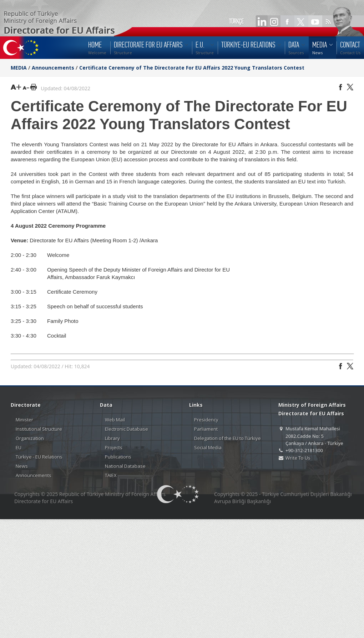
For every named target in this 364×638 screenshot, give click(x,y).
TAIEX (111, 475)
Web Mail (115, 420)
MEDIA (19, 68)
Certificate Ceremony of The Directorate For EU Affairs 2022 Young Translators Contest (192, 68)
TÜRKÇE (236, 21)
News (22, 466)
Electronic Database (127, 429)
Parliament (206, 429)
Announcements (53, 68)
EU (19, 447)
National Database (125, 466)
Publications (118, 457)
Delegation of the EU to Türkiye (227, 438)
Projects (114, 447)
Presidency (206, 420)
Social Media (208, 447)
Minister (24, 420)
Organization (30, 438)
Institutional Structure (39, 429)
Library (112, 438)
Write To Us (298, 458)
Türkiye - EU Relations (39, 457)
